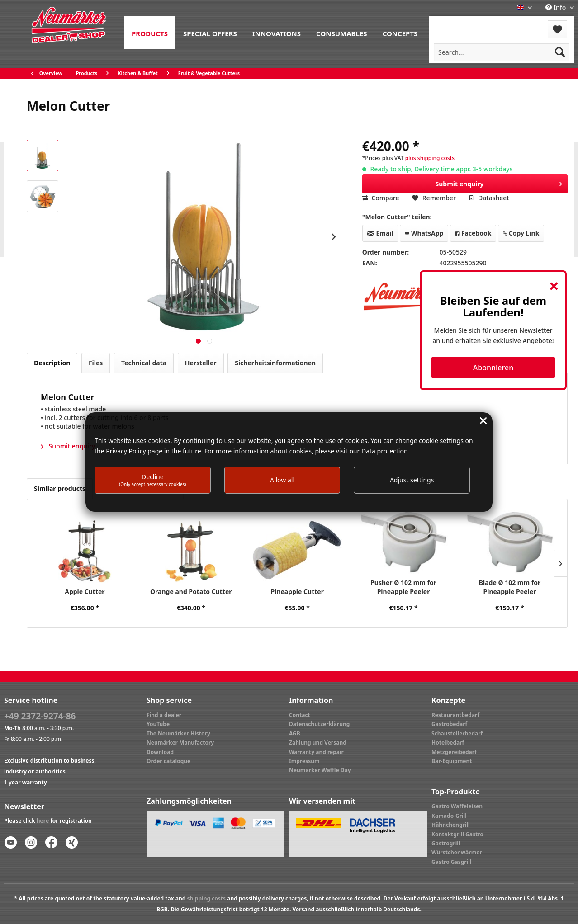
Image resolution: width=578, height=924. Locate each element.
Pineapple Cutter (297, 592)
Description (52, 363)
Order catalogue (168, 761)
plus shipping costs (430, 158)
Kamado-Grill (449, 816)
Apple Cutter (85, 592)
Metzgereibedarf (454, 752)
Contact (300, 715)
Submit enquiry (499, 182)
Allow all (282, 480)
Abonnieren (493, 368)
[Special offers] (210, 33)
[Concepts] (400, 33)
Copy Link (521, 233)
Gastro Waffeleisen (457, 806)
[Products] (150, 33)
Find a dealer (164, 715)
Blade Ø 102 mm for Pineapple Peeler (510, 587)
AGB (295, 733)
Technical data (144, 363)
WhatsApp (424, 233)
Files (96, 363)
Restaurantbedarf (455, 715)
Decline (152, 480)
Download (160, 752)
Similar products (60, 488)
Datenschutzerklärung (319, 724)
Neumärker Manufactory (180, 742)
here (43, 821)
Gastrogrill (446, 843)
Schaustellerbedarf (457, 733)
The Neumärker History (178, 733)
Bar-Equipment (452, 761)
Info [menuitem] (557, 7)
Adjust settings (412, 480)
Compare (381, 198)
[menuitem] (150, 33)
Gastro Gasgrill (451, 862)
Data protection (385, 451)
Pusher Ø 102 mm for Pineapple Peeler (403, 587)
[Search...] (502, 52)
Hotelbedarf (448, 742)
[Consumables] (342, 33)
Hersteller (201, 363)
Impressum (304, 761)
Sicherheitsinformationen (275, 363)
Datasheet (489, 198)
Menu (453, 24)
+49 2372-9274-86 (40, 716)
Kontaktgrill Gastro (457, 834)
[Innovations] (277, 33)
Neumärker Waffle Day (320, 770)
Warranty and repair (316, 752)
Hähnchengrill (451, 825)
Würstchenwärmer (457, 852)
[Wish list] (557, 29)
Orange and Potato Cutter (191, 592)
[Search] (560, 52)
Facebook (473, 233)
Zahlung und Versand (318, 742)
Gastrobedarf (449, 724)
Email (380, 233)
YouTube (158, 724)
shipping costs (206, 898)
